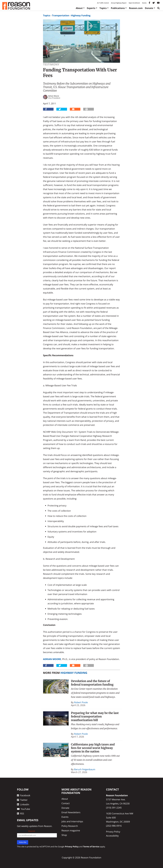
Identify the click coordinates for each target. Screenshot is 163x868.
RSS (20, 814)
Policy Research (70, 826)
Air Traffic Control (103, 3)
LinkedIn (23, 804)
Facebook (24, 795)
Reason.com (136, 8)
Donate (149, 8)
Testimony (51, 64)
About (79, 8)
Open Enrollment (134, 3)
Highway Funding (81, 15)
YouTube (23, 809)
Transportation (61, 15)
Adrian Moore (52, 659)
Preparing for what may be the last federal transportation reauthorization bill (95, 717)
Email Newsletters (71, 812)
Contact (66, 803)
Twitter (22, 800)
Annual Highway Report (119, 3)
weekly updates (29, 826)
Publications (118, 8)
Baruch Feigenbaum (85, 769)
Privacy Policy (113, 832)
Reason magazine (71, 830)
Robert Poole (81, 702)
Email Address (26, 831)
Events (144, 3)
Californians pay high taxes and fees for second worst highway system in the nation (93, 748)
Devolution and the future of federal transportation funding (92, 683)
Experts (91, 8)
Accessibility (112, 836)
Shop (64, 835)
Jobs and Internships (72, 821)
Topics (103, 8)
